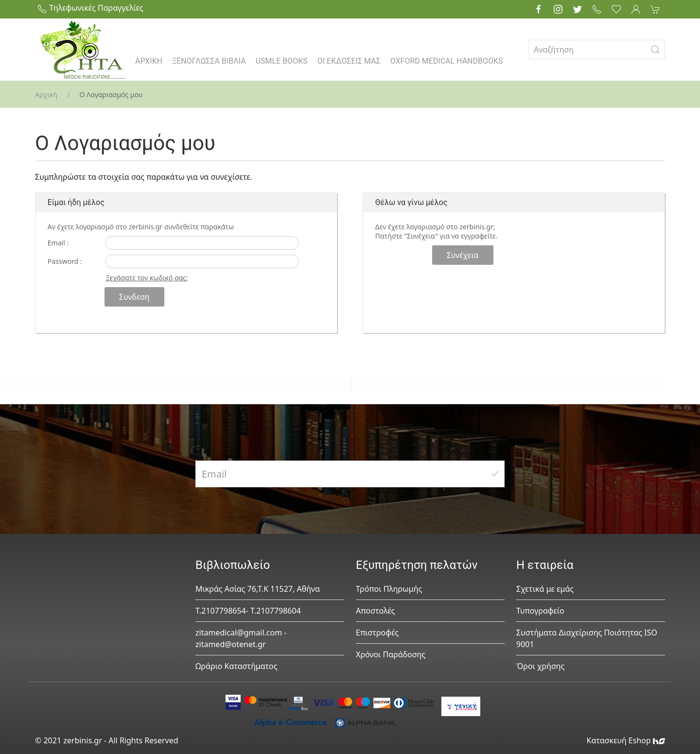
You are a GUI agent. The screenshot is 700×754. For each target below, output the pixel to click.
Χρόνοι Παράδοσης (391, 654)
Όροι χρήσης (540, 666)
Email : (58, 243)
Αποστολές (375, 611)
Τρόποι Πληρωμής (389, 589)
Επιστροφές (377, 633)
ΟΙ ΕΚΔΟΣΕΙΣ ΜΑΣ (349, 61)
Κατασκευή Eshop (626, 740)
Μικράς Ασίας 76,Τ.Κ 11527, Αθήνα (258, 589)
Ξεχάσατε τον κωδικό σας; (147, 278)
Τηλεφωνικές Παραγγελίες (90, 8)
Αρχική (46, 94)
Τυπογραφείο (540, 611)
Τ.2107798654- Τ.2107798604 (248, 611)
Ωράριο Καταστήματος (236, 666)
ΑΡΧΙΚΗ (149, 61)
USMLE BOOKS (282, 61)
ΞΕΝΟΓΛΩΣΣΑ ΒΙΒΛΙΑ (209, 61)
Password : (65, 261)
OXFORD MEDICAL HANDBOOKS (447, 61)
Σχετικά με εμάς (545, 589)
